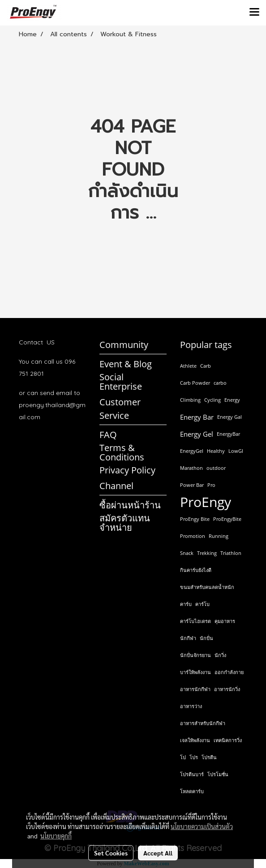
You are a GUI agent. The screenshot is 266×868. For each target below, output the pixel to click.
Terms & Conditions (122, 452)
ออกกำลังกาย (229, 672)
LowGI (236, 451)
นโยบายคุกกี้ (56, 836)
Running (219, 536)
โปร (194, 757)
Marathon (191, 468)
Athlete (188, 366)
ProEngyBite (227, 519)
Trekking (207, 553)
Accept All (158, 853)
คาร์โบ (202, 604)
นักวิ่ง (220, 655)
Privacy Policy (127, 470)
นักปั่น (206, 638)
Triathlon (231, 553)
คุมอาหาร (225, 621)
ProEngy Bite (195, 519)
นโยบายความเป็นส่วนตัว (202, 826)
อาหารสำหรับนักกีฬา (203, 723)
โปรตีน (209, 757)
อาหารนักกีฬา (195, 689)
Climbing (190, 400)
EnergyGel (192, 451)
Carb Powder (195, 383)
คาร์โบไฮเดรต (195, 621)
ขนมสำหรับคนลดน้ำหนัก (207, 587)
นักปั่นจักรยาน (195, 655)
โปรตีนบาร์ (192, 774)
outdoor (216, 468)
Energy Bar (197, 417)
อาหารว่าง (191, 706)
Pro (211, 485)
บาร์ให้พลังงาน (195, 672)
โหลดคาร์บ (192, 791)
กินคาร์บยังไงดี (196, 570)
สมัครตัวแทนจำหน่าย (125, 523)
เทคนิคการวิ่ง (228, 740)
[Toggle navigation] (254, 13)
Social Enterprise (121, 382)
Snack (187, 553)
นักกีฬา (188, 638)
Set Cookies (111, 853)
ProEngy (206, 502)
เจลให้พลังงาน (195, 740)
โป (183, 757)
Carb (206, 366)
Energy (232, 400)
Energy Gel (197, 434)
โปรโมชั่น (218, 774)
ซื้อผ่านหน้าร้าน (130, 505)
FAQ (108, 435)
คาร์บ (186, 604)
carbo (220, 383)
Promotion (193, 536)
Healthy (216, 451)
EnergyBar (228, 434)
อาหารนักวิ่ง (227, 689)
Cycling (212, 400)
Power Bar (192, 485)
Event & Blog (126, 364)
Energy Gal (230, 417)
